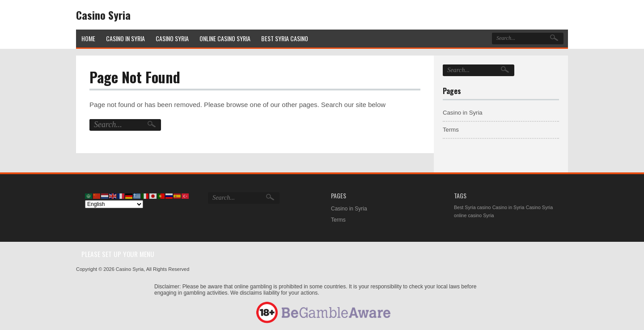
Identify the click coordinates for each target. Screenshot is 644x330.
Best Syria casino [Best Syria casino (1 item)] (472, 207)
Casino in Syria (463, 113)
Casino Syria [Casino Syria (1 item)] (539, 207)
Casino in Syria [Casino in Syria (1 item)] (508, 207)
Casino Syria (103, 15)
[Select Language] (114, 204)
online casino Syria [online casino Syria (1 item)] (474, 215)
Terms (451, 130)
